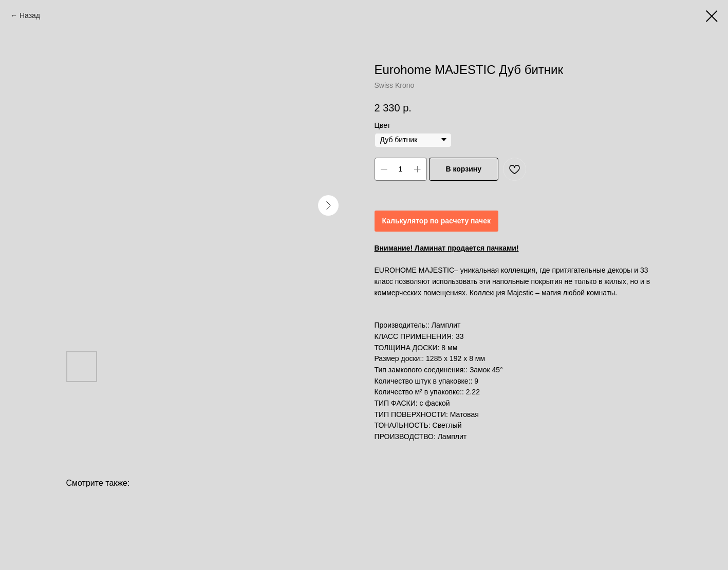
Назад (30, 15)
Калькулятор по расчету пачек (436, 221)
